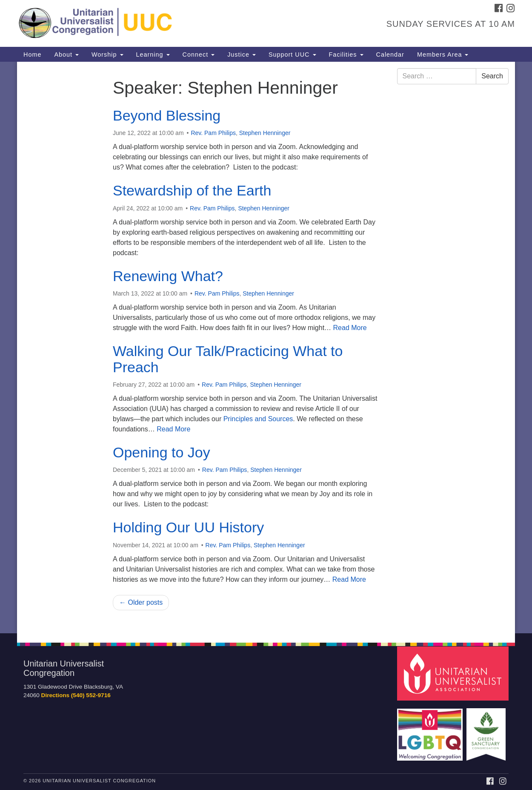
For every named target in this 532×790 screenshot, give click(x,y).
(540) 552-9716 (91, 695)
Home (32, 55)
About (66, 55)
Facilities (346, 55)
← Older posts (141, 602)
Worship (107, 55)
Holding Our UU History (188, 527)
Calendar (390, 55)
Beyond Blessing (167, 115)
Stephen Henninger (265, 133)
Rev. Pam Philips (213, 133)
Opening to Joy (162, 452)
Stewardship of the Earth (192, 190)
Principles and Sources (258, 419)
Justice (242, 55)
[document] (266, 348)
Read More (350, 328)
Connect (199, 55)
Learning (153, 55)
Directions (55, 695)
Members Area (443, 55)
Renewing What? (168, 276)
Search (492, 76)
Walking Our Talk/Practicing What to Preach (228, 359)
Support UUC (292, 55)
